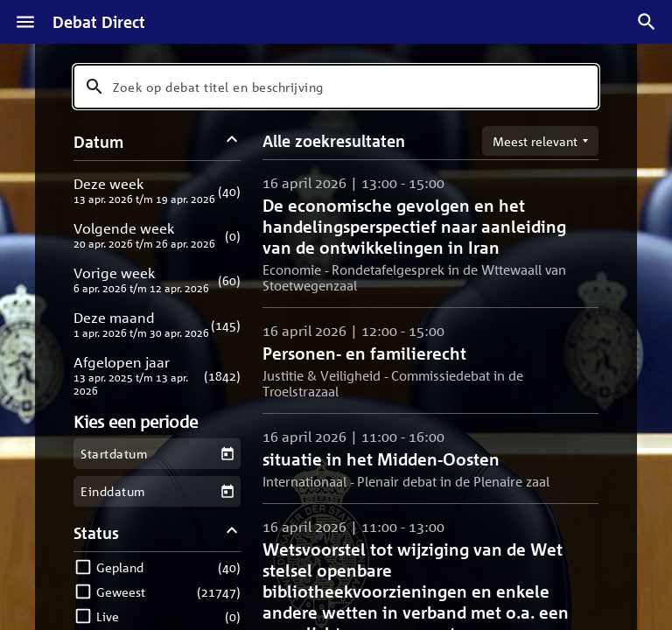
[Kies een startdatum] (227, 454)
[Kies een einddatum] (227, 491)
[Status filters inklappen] (232, 532)
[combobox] (336, 87)
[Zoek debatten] (647, 22)
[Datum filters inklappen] (232, 141)
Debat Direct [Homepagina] (99, 22)
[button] (157, 190)
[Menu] (25, 22)
